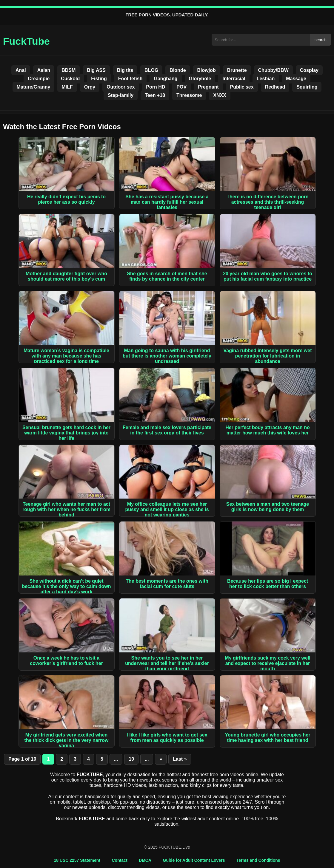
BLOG (151, 70)
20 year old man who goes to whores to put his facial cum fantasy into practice (268, 276)
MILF (67, 87)
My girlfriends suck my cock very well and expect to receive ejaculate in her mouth (267, 663)
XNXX (220, 95)
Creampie (39, 79)
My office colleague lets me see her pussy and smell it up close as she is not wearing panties (167, 509)
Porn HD (156, 87)
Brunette (237, 70)
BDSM (69, 70)
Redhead (275, 87)
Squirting (307, 87)
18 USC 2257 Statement (77, 860)
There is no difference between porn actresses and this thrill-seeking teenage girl (268, 202)
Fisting (99, 79)
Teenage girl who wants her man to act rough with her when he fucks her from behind (66, 509)
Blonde (178, 70)
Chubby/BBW (273, 70)
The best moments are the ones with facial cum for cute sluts (167, 584)
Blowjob (207, 70)
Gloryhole (200, 79)
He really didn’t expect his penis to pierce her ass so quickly (66, 199)
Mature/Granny (34, 87)
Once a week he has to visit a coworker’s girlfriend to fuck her (66, 661)
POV (181, 87)
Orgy (90, 87)
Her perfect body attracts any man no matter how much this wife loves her (268, 430)
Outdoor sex (121, 87)
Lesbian (266, 79)
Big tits (125, 70)
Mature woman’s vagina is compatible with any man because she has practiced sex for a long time (66, 356)
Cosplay (309, 70)
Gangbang (166, 79)
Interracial (234, 79)
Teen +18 (155, 95)
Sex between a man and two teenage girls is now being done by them (268, 507)
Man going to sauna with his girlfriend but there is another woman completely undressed (167, 356)
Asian (44, 70)
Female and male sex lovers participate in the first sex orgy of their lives (167, 430)
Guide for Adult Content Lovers (194, 860)
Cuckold (70, 79)
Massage (296, 79)
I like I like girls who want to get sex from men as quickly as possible (167, 738)
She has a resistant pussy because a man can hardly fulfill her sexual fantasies (167, 202)
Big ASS (96, 70)
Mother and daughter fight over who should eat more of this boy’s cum (66, 276)
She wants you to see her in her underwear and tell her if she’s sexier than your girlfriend (167, 663)
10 (131, 759)
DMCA (145, 860)
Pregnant (208, 87)
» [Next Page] (161, 759)
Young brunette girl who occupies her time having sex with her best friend (268, 738)
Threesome (189, 95)
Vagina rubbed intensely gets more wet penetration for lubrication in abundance (267, 356)
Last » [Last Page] (180, 759)
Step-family (121, 95)
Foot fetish (130, 79)
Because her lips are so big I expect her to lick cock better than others (268, 584)
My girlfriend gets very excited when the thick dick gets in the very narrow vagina (67, 740)
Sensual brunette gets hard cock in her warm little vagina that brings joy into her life (66, 433)
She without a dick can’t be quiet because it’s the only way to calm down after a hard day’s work (66, 586)
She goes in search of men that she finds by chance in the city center (167, 276)
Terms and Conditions (258, 860)
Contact (119, 860)
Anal (21, 70)
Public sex (242, 87)
